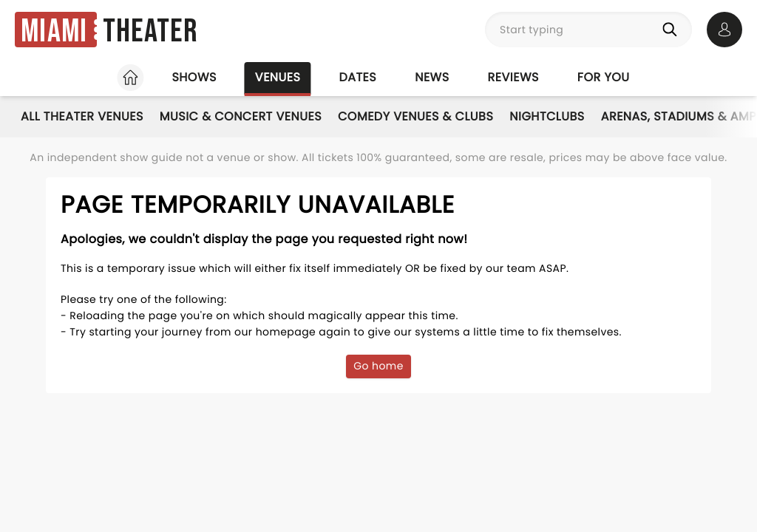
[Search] (673, 30)
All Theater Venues (82, 116)
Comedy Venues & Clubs (415, 116)
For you (604, 77)
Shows (194, 77)
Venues (278, 77)
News (432, 77)
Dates (357, 77)
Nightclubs (547, 116)
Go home (378, 366)
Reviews (513, 77)
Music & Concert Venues (241, 116)
